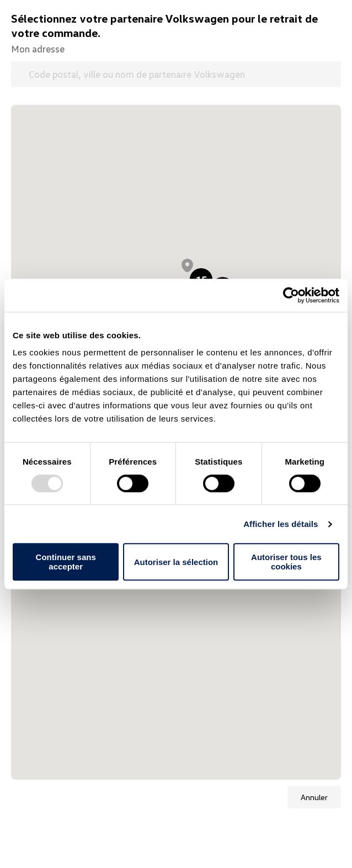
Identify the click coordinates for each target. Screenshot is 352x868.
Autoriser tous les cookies (286, 562)
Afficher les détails (281, 524)
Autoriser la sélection (176, 562)
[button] (187, 265)
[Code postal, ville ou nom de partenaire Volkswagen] (176, 74)
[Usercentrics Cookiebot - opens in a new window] (291, 295)
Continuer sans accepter (66, 562)
